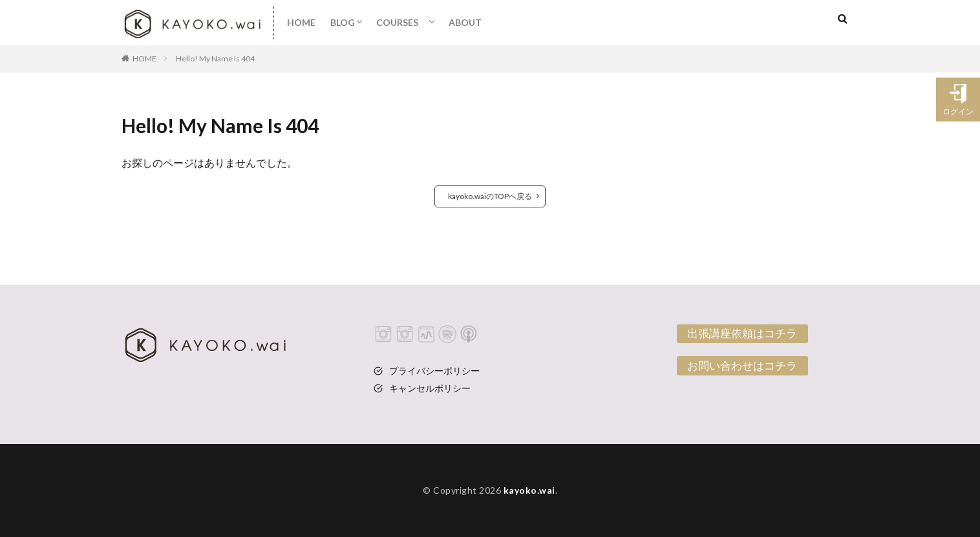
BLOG (343, 22)
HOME (301, 22)
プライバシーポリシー (434, 371)
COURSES (402, 22)
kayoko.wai (529, 490)
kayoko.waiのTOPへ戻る (490, 196)
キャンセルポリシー (430, 388)
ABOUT (465, 22)
